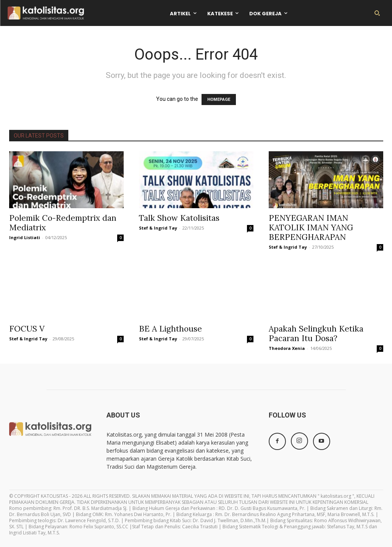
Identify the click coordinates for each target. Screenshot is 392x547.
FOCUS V (27, 329)
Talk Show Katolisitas (179, 218)
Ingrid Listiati (25, 237)
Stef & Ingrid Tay (158, 228)
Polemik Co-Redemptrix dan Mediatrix (63, 223)
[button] (377, 13)
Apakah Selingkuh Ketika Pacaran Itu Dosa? (316, 333)
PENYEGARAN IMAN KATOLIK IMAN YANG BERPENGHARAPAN (311, 227)
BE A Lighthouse (170, 329)
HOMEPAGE (219, 100)
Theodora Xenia (287, 348)
